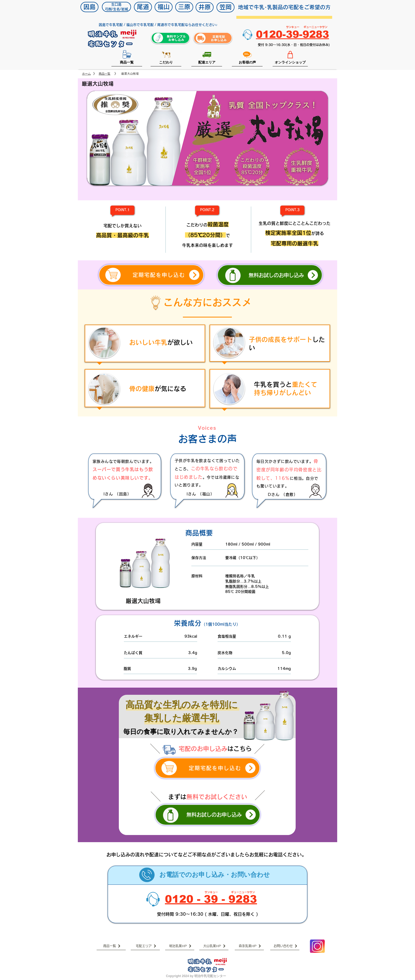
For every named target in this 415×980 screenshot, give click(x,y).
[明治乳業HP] (180, 946)
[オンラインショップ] (290, 57)
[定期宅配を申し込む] (151, 275)
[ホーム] (86, 74)
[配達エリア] (207, 57)
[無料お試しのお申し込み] (270, 275)
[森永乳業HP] (249, 946)
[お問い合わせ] (285, 946)
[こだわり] (166, 57)
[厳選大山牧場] (130, 74)
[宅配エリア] (145, 946)
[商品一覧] (127, 57)
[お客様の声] (247, 57)
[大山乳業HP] (214, 946)
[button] (207, 138)
